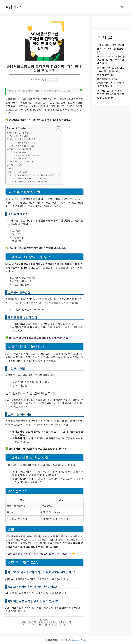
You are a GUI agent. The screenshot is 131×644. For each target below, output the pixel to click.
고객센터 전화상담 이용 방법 (22, 139)
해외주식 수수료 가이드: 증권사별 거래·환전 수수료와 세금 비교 (111, 60)
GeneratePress (79, 640)
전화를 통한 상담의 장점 (24, 146)
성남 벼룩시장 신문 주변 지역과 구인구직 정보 (46, 625)
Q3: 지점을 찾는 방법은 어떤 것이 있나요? (31, 181)
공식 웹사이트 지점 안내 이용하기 (30, 155)
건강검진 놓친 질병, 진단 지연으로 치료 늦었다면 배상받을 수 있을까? (111, 94)
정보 (45, 619)
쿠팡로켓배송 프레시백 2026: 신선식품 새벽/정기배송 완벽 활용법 (111, 83)
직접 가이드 (14, 7)
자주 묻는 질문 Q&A (18, 172)
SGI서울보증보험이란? (19, 133)
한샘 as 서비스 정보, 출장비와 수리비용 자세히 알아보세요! (46, 622)
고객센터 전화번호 (21, 143)
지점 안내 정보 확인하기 (20, 149)
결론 (11, 168)
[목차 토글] (57, 129)
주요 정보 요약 (16, 165)
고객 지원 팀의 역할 (22, 158)
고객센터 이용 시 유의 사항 (21, 161)
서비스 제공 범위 (21, 136)
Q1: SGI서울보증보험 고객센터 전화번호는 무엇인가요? (37, 175)
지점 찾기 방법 (20, 152)
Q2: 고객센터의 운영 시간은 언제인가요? (31, 178)
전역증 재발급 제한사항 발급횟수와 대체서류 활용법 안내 (111, 48)
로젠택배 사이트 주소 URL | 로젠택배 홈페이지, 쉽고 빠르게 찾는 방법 (110, 71)
